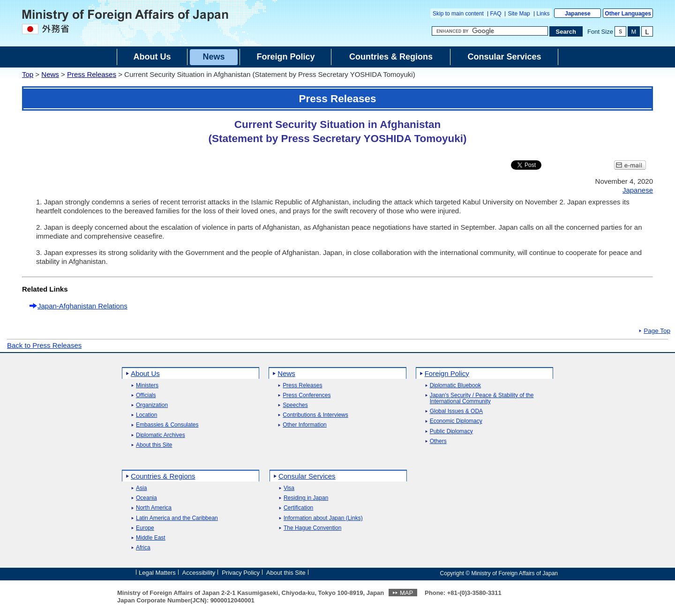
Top (28, 74)
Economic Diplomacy (456, 421)
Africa (143, 548)
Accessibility (199, 573)
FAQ (496, 14)
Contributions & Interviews (315, 415)
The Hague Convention (312, 528)
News (50, 74)
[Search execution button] (566, 31)
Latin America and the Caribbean (177, 518)
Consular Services (307, 476)
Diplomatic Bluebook (455, 386)
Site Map (519, 14)
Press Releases (92, 74)
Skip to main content (458, 14)
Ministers (147, 386)
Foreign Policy (447, 373)
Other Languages (628, 14)
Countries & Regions (163, 476)
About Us (145, 373)
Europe (145, 528)
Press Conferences (307, 395)
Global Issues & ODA (456, 411)
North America (154, 508)
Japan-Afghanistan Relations (82, 306)
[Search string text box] (490, 31)
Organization (152, 405)
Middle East (151, 538)
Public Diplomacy (451, 432)
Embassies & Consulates (167, 425)
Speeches (295, 405)
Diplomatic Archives (161, 435)
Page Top (657, 331)
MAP (406, 593)
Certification (298, 508)
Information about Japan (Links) (323, 518)
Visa (289, 488)
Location (146, 415)
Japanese (578, 14)
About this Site (154, 445)
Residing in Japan (306, 498)
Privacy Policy (241, 573)
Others (438, 441)
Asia (141, 488)
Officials (146, 395)
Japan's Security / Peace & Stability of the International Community (482, 398)
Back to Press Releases (44, 345)
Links (543, 14)
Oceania (146, 498)
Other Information (304, 425)
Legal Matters (157, 573)
